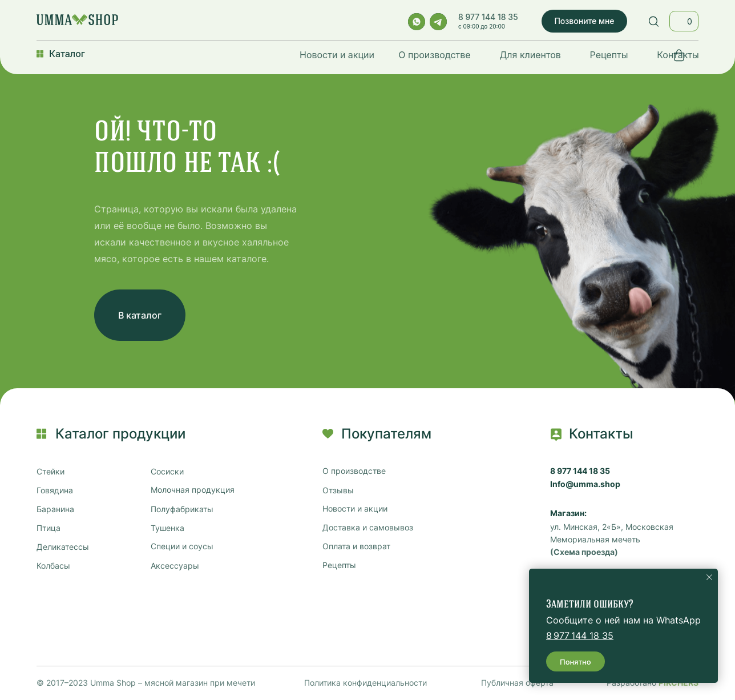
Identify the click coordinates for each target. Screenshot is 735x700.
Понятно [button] (576, 662)
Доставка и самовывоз (368, 528)
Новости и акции (337, 55)
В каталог (140, 315)
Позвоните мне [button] (584, 21)
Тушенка (167, 528)
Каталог (67, 54)
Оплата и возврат (356, 546)
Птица (49, 528)
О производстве (434, 55)
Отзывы (338, 490)
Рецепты (609, 55)
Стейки (51, 472)
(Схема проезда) (584, 552)
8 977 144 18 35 (488, 17)
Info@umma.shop (585, 484)
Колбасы (53, 566)
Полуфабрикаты (182, 509)
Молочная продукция (193, 490)
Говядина (55, 490)
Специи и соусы (182, 546)
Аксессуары (175, 566)
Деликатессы (63, 547)
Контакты (678, 55)
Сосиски (167, 472)
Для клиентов (530, 55)
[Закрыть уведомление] (709, 577)
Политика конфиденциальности (366, 683)
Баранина (55, 509)
